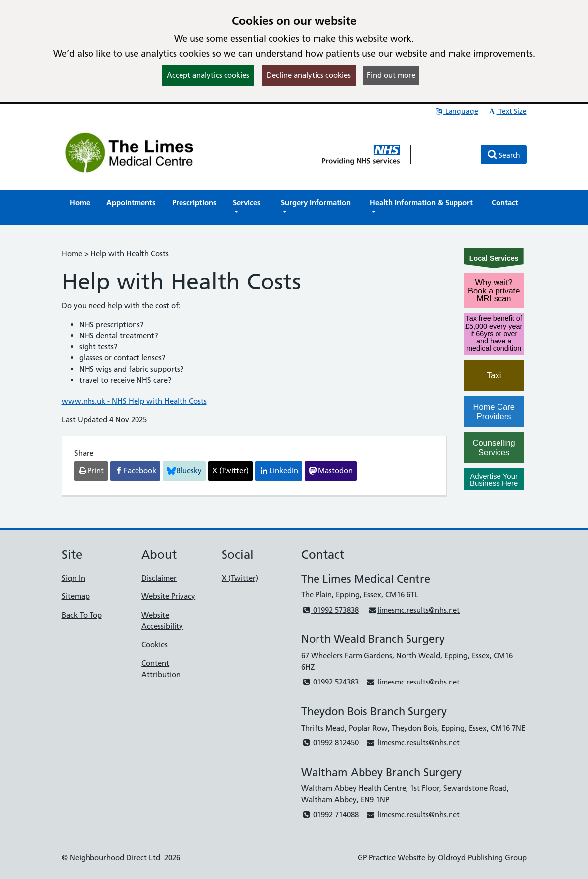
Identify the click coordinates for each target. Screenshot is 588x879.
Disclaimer (159, 578)
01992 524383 (330, 682)
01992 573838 (330, 610)
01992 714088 (330, 814)
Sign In (73, 578)
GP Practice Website (391, 857)
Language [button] (456, 111)
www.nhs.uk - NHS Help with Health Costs (134, 401)
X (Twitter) (240, 578)
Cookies (155, 645)
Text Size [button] (507, 111)
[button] (249, 207)
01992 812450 (330, 743)
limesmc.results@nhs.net (414, 610)
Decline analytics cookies (309, 75)
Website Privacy (168, 596)
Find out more (391, 75)
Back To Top (82, 615)
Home (72, 254)
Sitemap (76, 596)
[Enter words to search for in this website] (446, 154)
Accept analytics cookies (208, 75)
